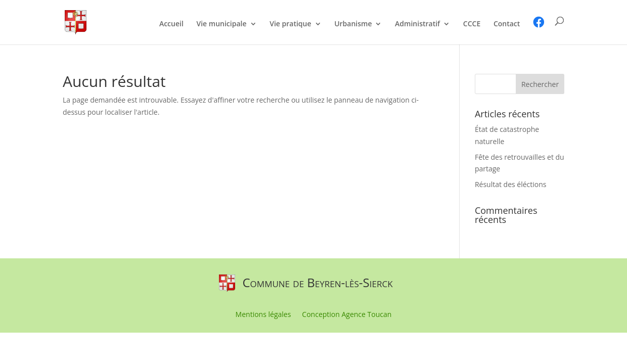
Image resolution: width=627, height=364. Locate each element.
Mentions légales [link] (263, 315)
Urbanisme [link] (353, 24)
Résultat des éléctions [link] (511, 184)
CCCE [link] (472, 24)
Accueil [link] (171, 24)
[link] (76, 21)
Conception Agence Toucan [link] (347, 315)
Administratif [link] (417, 24)
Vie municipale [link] (221, 24)
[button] (540, 84)
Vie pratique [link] (290, 24)
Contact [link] (507, 24)
